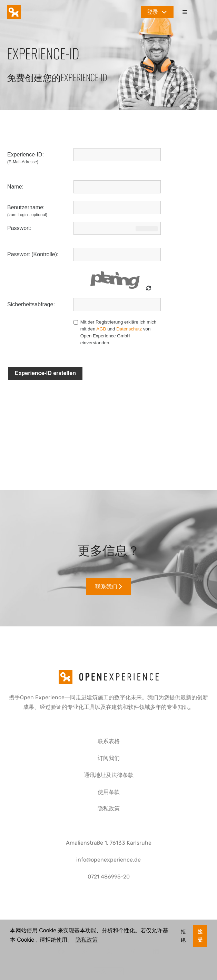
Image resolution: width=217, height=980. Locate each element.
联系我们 (109, 587)
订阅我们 (109, 758)
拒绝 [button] (183, 936)
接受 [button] (200, 936)
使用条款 (109, 792)
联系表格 (109, 741)
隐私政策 (109, 809)
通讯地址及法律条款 (109, 775)
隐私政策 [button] (87, 940)
